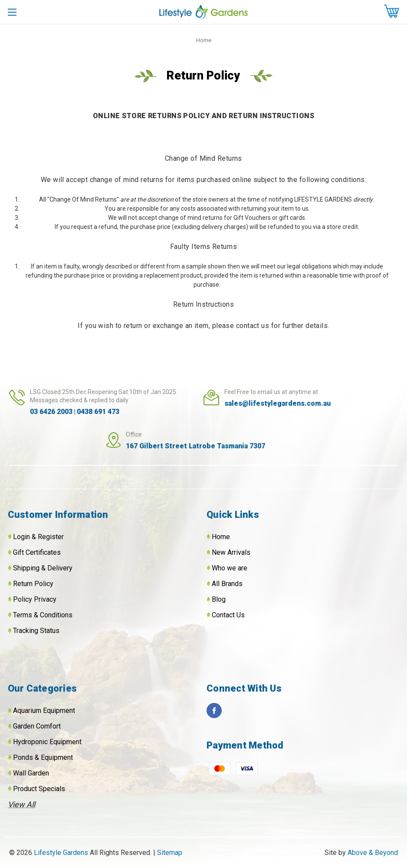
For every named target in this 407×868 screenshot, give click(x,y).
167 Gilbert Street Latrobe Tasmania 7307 (195, 446)
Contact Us (228, 615)
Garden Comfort (37, 726)
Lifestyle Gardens (62, 853)
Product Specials (39, 789)
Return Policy (33, 584)
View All (21, 804)
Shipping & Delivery (43, 568)
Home (221, 537)
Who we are (230, 568)
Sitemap (170, 853)
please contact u (239, 326)
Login (21, 537)
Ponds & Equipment (43, 757)
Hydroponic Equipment (47, 742)
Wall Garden (31, 773)
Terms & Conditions (43, 615)
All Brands (227, 584)
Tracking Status (36, 631)
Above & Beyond (373, 853)
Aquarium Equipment (44, 711)
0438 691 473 (98, 412)
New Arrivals (231, 552)
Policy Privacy (35, 599)
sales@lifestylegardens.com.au (277, 403)
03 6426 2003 (51, 412)
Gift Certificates (37, 552)
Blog (219, 599)
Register (51, 537)
